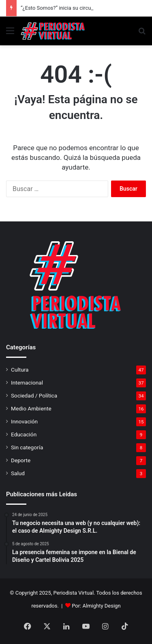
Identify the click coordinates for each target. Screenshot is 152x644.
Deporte (21, 460)
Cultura (20, 370)
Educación (24, 434)
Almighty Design (102, 606)
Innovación (24, 421)
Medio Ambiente (31, 408)
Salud (18, 473)
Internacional (27, 383)
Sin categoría (27, 447)
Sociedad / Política (34, 395)
